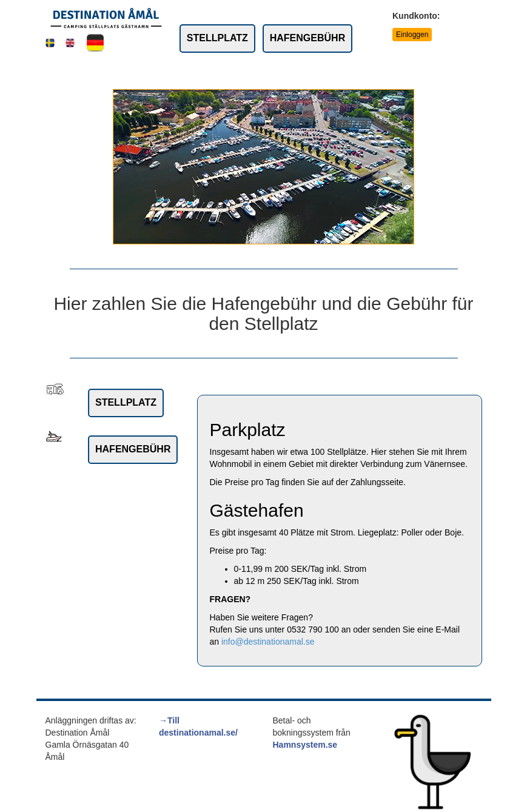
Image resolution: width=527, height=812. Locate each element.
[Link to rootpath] (106, 18)
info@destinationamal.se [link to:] (268, 642)
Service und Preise (277, 71)
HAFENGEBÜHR (307, 38)
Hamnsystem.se (305, 745)
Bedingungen (197, 71)
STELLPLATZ (217, 38)
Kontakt (346, 71)
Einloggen (412, 35)
